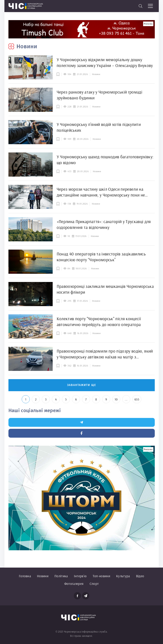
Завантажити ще (82, 385)
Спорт (94, 584)
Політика (61, 576)
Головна (25, 576)
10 (116, 399)
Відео (140, 576)
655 (137, 399)
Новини (43, 576)
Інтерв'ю (80, 576)
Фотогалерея (74, 584)
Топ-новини (101, 576)
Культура (123, 576)
